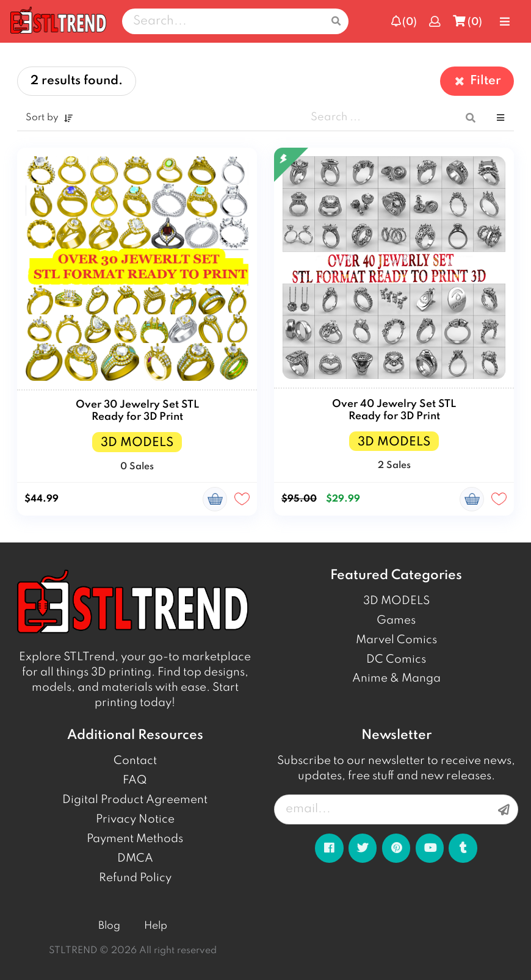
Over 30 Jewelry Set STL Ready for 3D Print (137, 411)
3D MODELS (396, 601)
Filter (477, 81)
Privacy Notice (135, 820)
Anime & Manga (396, 679)
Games (396, 621)
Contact (135, 761)
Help (156, 926)
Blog (109, 926)
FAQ (135, 780)
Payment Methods (135, 839)
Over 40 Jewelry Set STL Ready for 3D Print (394, 410)
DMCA (135, 859)
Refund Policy (135, 878)
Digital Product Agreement (135, 800)
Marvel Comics (396, 640)
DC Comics (396, 660)
